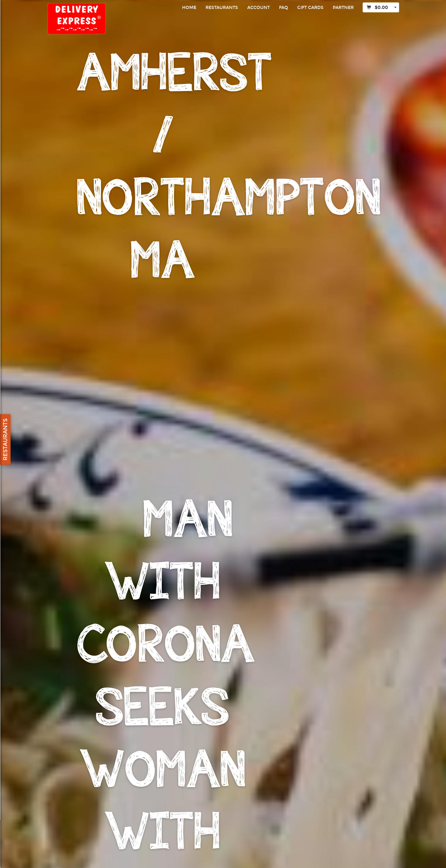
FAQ (283, 8)
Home (189, 8)
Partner (343, 8)
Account (258, 8)
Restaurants (222, 8)
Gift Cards (310, 8)
